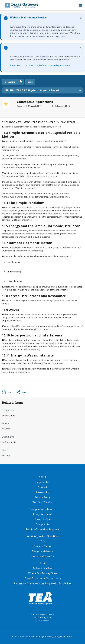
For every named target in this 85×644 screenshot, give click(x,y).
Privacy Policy (43, 497)
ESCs (43, 541)
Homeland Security (43, 556)
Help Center (43, 482)
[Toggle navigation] (81, 5)
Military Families (43, 568)
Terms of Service (43, 502)
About (43, 477)
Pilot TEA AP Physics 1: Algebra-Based (32, 90)
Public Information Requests (43, 529)
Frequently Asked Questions (43, 536)
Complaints (43, 524)
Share (24, 392)
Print (9, 392)
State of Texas (43, 546)
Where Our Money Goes (43, 573)
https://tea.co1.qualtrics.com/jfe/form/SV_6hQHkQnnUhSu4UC (40, 65)
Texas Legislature (43, 551)
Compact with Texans (43, 509)
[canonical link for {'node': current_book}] (21, 82)
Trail (43, 563)
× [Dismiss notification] (81, 18)
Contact (43, 487)
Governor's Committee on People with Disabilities (43, 583)
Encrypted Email (43, 514)
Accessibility (43, 492)
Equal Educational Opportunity (43, 578)
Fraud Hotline (43, 519)
